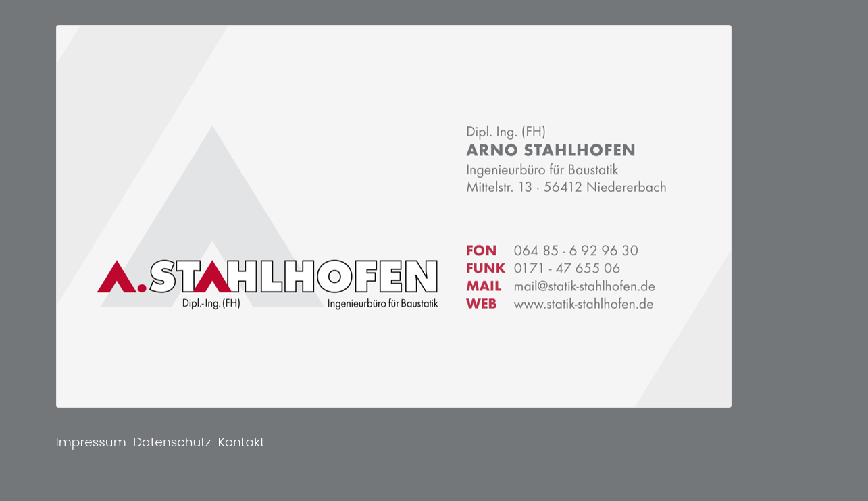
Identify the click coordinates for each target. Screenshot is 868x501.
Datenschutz (172, 442)
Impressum (91, 442)
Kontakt (241, 442)
